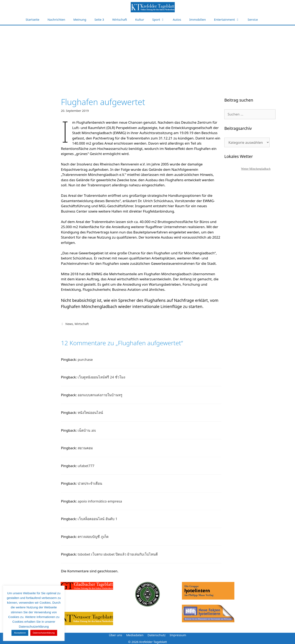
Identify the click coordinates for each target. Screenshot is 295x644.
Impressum (178, 635)
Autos (177, 19)
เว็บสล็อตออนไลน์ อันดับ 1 (98, 519)
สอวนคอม (85, 448)
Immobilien (198, 19)
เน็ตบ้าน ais (87, 430)
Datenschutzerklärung (44, 633)
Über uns (115, 635)
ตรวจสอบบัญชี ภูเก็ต (93, 537)
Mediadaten (135, 635)
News (69, 324)
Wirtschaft (120, 19)
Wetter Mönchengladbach (256, 169)
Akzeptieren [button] (20, 633)
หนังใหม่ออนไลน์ (90, 413)
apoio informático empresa (100, 501)
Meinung (80, 19)
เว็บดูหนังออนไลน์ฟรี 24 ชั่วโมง (101, 377)
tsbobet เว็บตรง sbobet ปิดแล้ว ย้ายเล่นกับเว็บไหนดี (118, 554)
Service (253, 19)
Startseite (32, 19)
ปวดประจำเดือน (90, 483)
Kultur (140, 19)
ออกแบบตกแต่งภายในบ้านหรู (100, 395)
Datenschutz (157, 635)
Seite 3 (99, 19)
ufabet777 (86, 466)
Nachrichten (56, 19)
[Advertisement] (147, 56)
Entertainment (229, 20)
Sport (160, 20)
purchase (85, 359)
